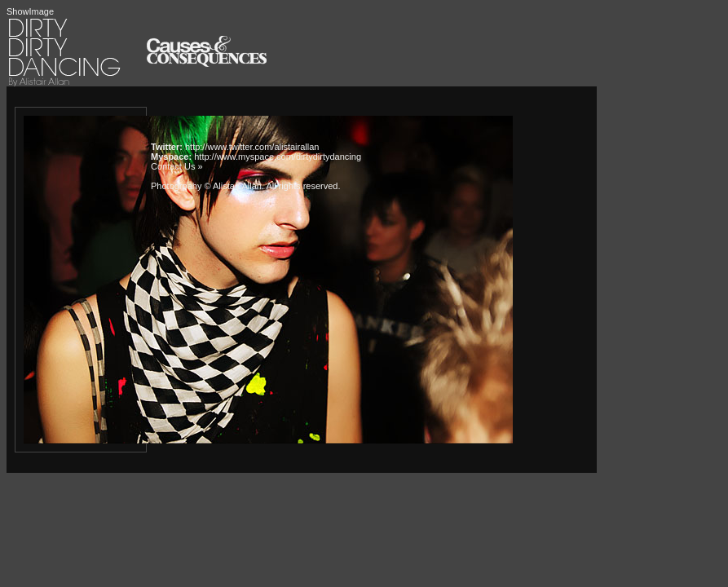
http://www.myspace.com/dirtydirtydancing (278, 157)
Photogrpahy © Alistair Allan (206, 186)
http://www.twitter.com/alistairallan (252, 147)
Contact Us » (177, 166)
